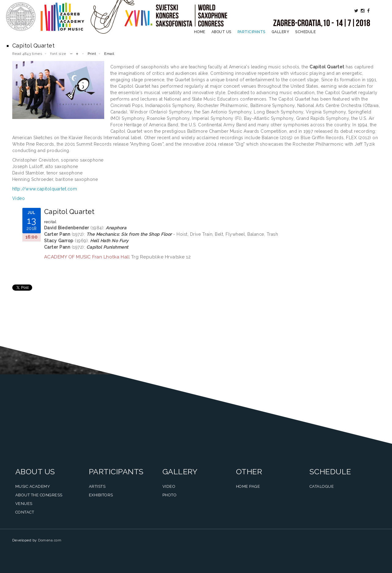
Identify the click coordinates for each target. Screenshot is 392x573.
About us (221, 32)
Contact (25, 512)
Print (92, 54)
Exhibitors (101, 495)
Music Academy (33, 486)
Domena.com (50, 540)
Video (19, 198)
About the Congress (39, 495)
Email (109, 54)
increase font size (77, 53)
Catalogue (322, 486)
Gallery (280, 32)
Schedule (305, 32)
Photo (170, 495)
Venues (24, 504)
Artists (97, 486)
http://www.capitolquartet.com (45, 189)
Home (200, 32)
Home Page (248, 486)
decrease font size (71, 53)
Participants (251, 32)
